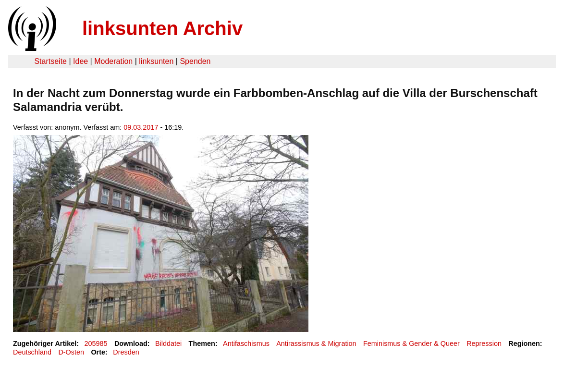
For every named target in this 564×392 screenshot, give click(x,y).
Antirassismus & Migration (316, 343)
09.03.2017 (141, 127)
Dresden (126, 352)
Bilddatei (168, 343)
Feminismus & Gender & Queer (411, 343)
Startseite (50, 61)
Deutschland (32, 352)
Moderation (113, 61)
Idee (80, 61)
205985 (96, 343)
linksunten (156, 61)
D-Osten (71, 352)
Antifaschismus (246, 343)
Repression (484, 343)
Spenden (195, 61)
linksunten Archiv (162, 28)
